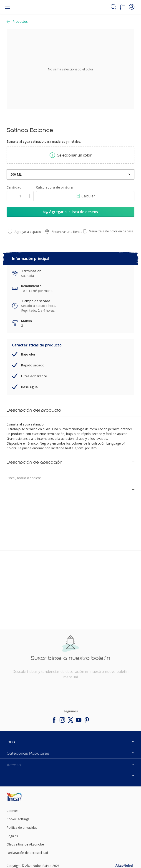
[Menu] (8, 7)
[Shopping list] (123, 7)
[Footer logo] (28, 768)
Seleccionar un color (71, 155)
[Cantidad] (20, 196)
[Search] (113, 7)
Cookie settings (18, 791)
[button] (132, 7)
